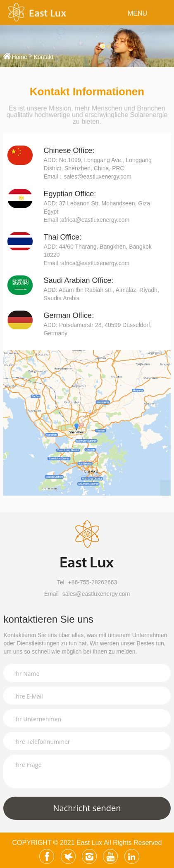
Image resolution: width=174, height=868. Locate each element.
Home (19, 57)
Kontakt (44, 57)
